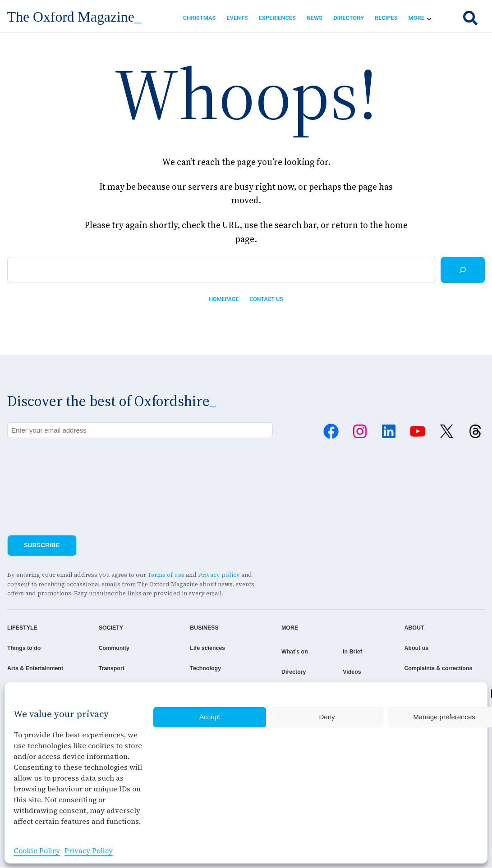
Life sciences (192, 648)
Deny (327, 717)
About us (425, 648)
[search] (470, 18)
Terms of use (166, 575)
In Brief (345, 652)
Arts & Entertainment (36, 669)
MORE (266, 628)
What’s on (271, 652)
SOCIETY (103, 628)
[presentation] (76, 463)
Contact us (267, 299)
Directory (270, 672)
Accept (210, 717)
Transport (104, 669)
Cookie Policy (37, 850)
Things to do (25, 648)
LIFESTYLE (23, 628)
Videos (344, 672)
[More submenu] (429, 18)
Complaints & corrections (448, 669)
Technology (190, 669)
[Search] (463, 270)
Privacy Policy (89, 850)
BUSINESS (188, 628)
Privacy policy (219, 575)
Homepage (223, 299)
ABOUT (423, 628)
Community (106, 648)
